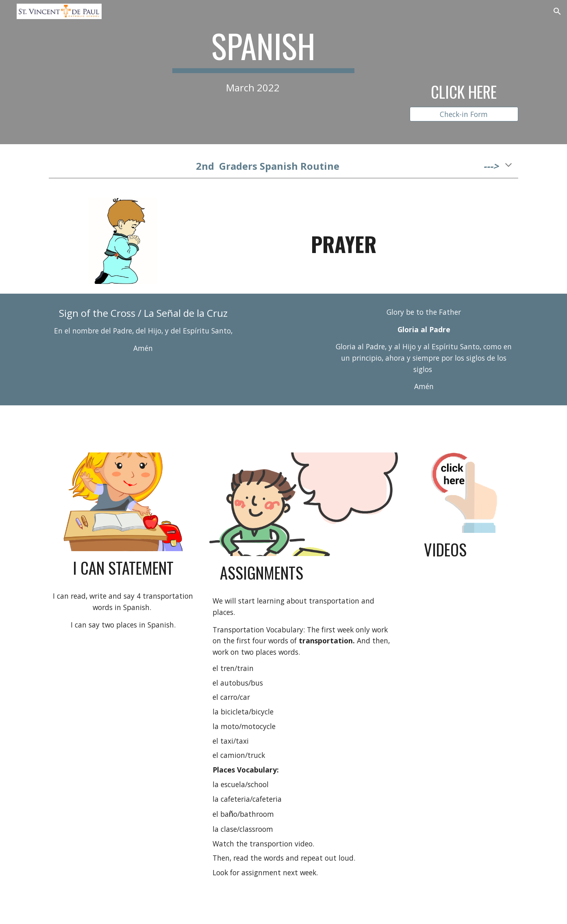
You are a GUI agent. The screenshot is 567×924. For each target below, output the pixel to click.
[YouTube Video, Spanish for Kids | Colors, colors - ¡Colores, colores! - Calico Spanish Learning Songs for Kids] (464, 623)
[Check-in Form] (464, 114)
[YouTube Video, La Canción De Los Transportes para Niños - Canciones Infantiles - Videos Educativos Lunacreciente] (464, 722)
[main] (263, 60)
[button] (557, 11)
